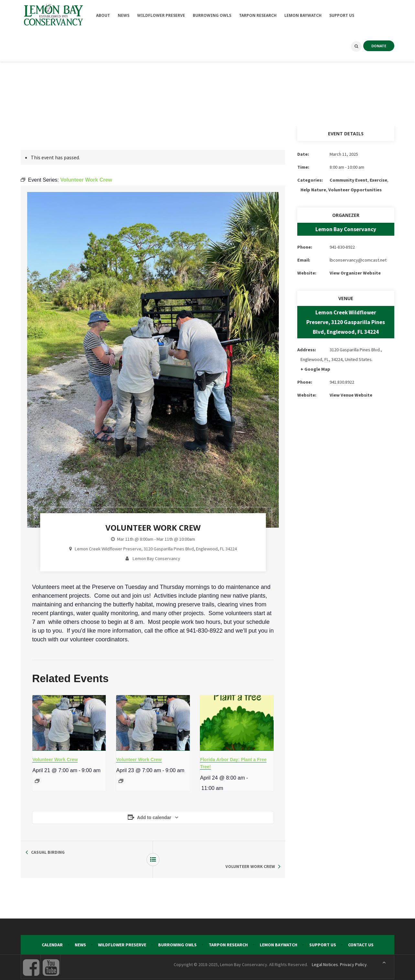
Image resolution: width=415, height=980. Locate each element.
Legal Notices (325, 950)
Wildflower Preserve (122, 930)
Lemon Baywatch (278, 930)
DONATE (379, 46)
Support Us (323, 930)
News (80, 930)
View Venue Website (351, 395)
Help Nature (313, 190)
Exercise (378, 180)
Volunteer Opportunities (355, 190)
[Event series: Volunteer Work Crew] (37, 781)
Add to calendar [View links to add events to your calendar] (154, 817)
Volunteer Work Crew (55, 760)
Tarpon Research (228, 930)
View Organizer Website (355, 273)
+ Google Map (315, 369)
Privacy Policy (353, 950)
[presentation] (69, 723)
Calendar (52, 930)
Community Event (349, 180)
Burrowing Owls (177, 930)
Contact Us (361, 930)
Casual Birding (48, 852)
